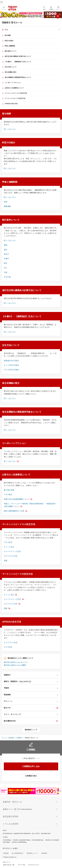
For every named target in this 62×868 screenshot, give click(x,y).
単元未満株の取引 (11, 72)
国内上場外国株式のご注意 (14, 511)
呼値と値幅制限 (10, 46)
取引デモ (7, 708)
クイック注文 (9, 547)
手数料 (6, 688)
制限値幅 (7, 206)
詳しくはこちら (10, 129)
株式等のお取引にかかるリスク (16, 662)
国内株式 (12, 738)
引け (6, 268)
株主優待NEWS (10, 721)
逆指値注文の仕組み (12, 361)
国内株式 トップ (31, 730)
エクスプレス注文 (11, 556)
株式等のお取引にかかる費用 (15, 665)
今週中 (6, 259)
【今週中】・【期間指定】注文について (18, 62)
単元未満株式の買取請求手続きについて (18, 77)
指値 (6, 245)
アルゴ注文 (8, 542)
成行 (6, 250)
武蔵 (6, 561)
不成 (6, 272)
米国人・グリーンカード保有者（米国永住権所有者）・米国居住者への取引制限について (30, 505)
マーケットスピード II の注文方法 (16, 93)
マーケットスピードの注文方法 (15, 98)
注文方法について (11, 67)
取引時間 (8, 35)
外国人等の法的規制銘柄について (17, 499)
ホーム (4, 738)
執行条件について (11, 51)
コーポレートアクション (13, 83)
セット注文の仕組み (12, 365)
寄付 (6, 263)
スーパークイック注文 (12, 551)
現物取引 (7, 675)
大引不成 (7, 277)
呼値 (6, 202)
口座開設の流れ (31, 776)
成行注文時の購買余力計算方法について (18, 56)
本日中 (6, 254)
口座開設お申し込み (31, 766)
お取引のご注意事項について (14, 88)
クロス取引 (8, 494)
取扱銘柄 (7, 695)
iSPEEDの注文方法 (11, 104)
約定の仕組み (9, 41)
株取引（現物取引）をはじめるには (17, 681)
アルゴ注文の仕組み (12, 370)
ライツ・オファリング (12, 714)
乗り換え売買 (9, 490)
